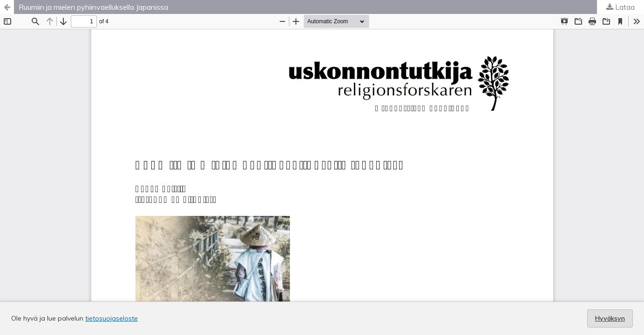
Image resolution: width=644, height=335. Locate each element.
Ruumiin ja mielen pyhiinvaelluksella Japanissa (93, 7)
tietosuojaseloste (112, 318)
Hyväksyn (610, 318)
